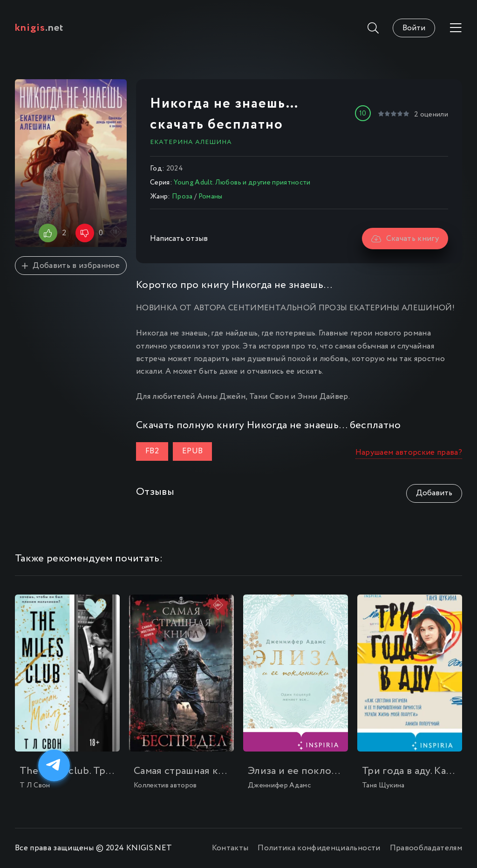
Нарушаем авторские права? (409, 453)
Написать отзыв (179, 239)
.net (39, 28)
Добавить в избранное (71, 266)
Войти (414, 28)
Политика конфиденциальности (319, 848)
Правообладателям (426, 848)
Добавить (434, 493)
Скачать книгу (405, 239)
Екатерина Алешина (191, 142)
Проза (182, 197)
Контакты (230, 848)
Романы (211, 197)
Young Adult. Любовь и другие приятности (242, 183)
